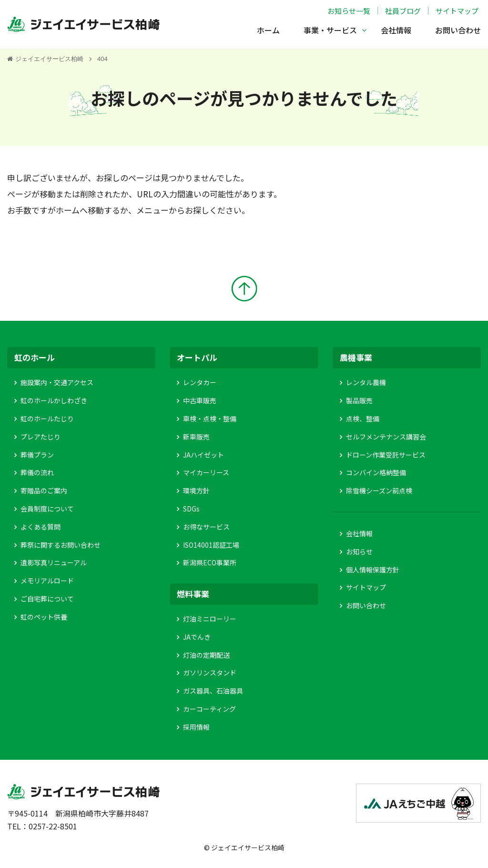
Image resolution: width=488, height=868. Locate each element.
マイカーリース (206, 472)
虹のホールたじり (47, 419)
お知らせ (359, 551)
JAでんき (197, 637)
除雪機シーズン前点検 (379, 490)
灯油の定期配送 (206, 655)
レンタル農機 (366, 382)
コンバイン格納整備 (376, 472)
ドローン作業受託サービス (386, 455)
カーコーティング (209, 709)
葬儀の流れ (37, 472)
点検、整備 (363, 419)
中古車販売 (200, 400)
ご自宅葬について (47, 599)
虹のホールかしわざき (54, 400)
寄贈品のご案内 (44, 490)
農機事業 (356, 357)
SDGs (191, 509)
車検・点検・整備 (210, 419)
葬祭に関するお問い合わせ (61, 545)
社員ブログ (403, 11)
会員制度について (47, 509)
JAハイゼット (203, 455)
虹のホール (35, 357)
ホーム (268, 30)
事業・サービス (330, 30)
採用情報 (196, 727)
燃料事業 (193, 594)
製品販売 (359, 400)
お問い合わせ (458, 30)
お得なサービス (206, 527)
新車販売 (196, 437)
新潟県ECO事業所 (210, 562)
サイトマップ (457, 11)
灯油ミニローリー (210, 619)
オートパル (197, 357)
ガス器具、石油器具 (213, 691)
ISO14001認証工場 (211, 545)
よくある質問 (41, 527)
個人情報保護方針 (373, 570)
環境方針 (196, 490)
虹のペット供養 (44, 617)
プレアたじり (41, 437)
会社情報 (396, 30)
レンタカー (200, 382)
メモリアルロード (47, 581)
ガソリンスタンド (210, 673)
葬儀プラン (37, 455)
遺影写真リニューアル (54, 562)
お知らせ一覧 (349, 11)
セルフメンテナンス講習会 (386, 437)
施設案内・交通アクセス (57, 382)
